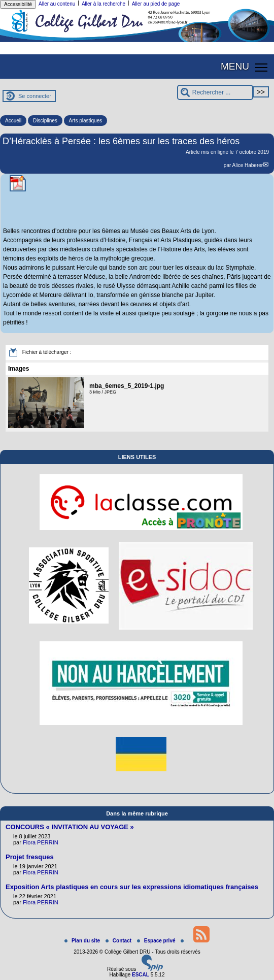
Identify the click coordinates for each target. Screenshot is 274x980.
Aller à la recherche (104, 4)
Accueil (13, 121)
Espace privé (157, 941)
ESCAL (141, 975)
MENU (235, 66)
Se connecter (35, 96)
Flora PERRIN (41, 842)
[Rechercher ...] (215, 92)
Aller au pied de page (156, 4)
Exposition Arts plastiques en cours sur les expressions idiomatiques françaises (132, 887)
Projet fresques (30, 857)
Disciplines (45, 121)
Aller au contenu (57, 4)
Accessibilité (18, 4)
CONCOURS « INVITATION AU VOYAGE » (70, 827)
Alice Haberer (248, 165)
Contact (119, 941)
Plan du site (83, 941)
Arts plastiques (86, 121)
